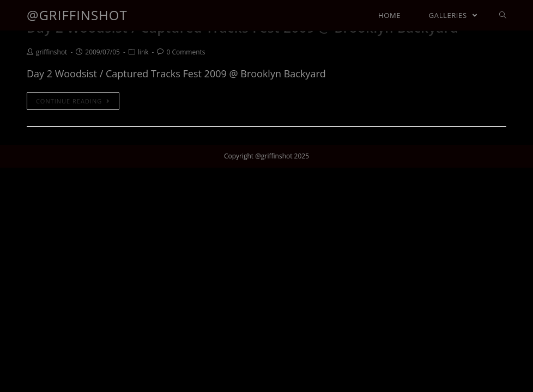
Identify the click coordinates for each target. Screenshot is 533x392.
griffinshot (52, 52)
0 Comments (186, 52)
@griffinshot (77, 15)
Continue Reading (73, 101)
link (143, 52)
